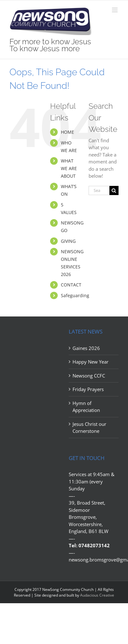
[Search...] (99, 190)
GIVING (68, 241)
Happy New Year (90, 362)
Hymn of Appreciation (86, 407)
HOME (67, 132)
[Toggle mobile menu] (115, 10)
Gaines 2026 (86, 348)
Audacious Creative (97, 595)
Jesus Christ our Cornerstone (89, 428)
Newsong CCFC (89, 376)
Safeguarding (75, 295)
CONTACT (71, 285)
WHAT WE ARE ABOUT (69, 168)
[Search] (114, 190)
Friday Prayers (88, 389)
